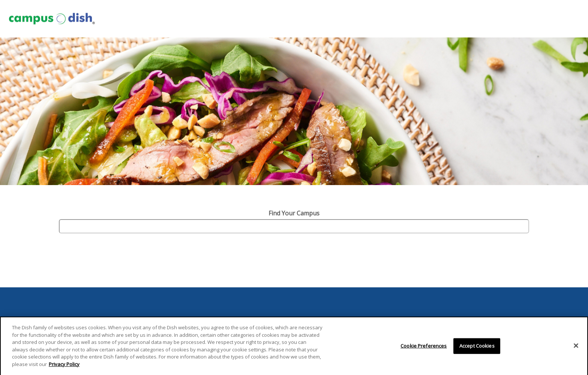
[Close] (576, 348)
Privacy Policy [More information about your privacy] (64, 367)
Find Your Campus (294, 213)
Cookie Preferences (424, 348)
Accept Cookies (477, 348)
